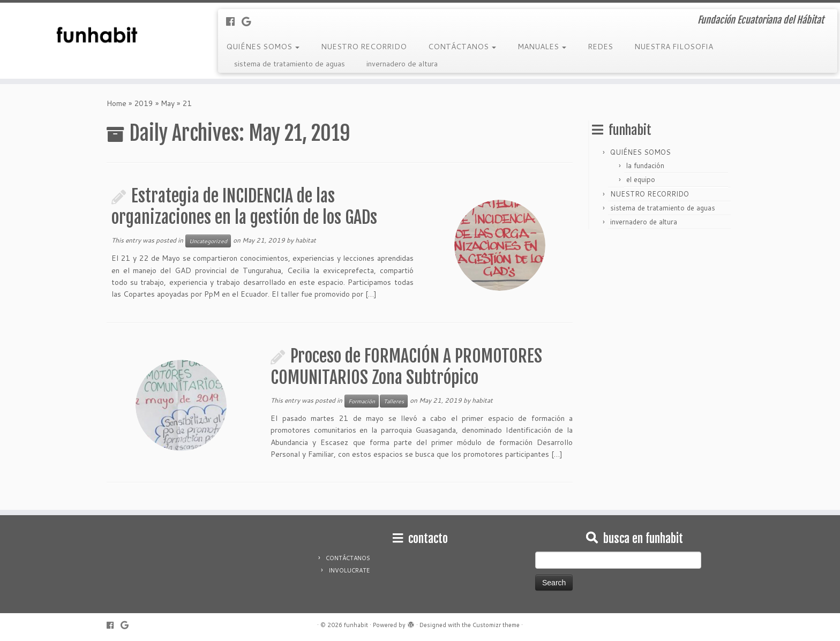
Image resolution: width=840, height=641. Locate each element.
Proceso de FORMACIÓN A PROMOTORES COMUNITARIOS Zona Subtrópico (406, 367)
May (168, 103)
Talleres (394, 401)
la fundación (645, 165)
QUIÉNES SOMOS (263, 47)
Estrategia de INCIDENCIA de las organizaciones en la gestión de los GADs (244, 207)
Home (117, 103)
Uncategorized (208, 241)
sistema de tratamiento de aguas (290, 64)
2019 (144, 103)
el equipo (641, 179)
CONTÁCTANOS (462, 47)
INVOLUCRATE (349, 570)
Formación (362, 401)
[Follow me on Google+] (250, 21)
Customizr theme (496, 625)
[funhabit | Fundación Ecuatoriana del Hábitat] (97, 35)
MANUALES (542, 47)
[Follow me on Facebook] (234, 21)
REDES (600, 47)
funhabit (356, 625)
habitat (306, 240)
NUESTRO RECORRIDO (364, 47)
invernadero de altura (402, 64)
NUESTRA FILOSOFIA (674, 47)
